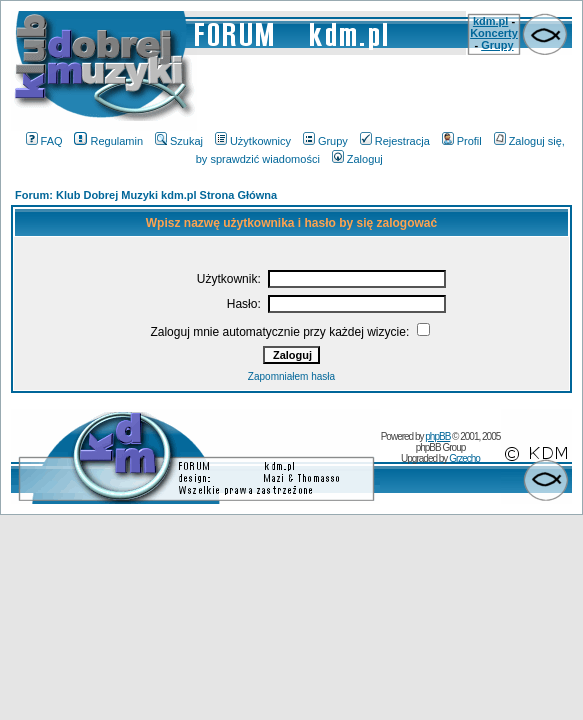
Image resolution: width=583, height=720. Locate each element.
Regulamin (108, 141)
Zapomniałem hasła (291, 376)
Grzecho (464, 458)
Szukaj (179, 141)
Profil (462, 141)
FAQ (44, 141)
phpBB (437, 436)
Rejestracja (395, 141)
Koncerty (494, 33)
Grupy (497, 45)
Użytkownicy (253, 141)
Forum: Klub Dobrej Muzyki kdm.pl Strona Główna (146, 195)
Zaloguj (357, 159)
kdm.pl (490, 21)
